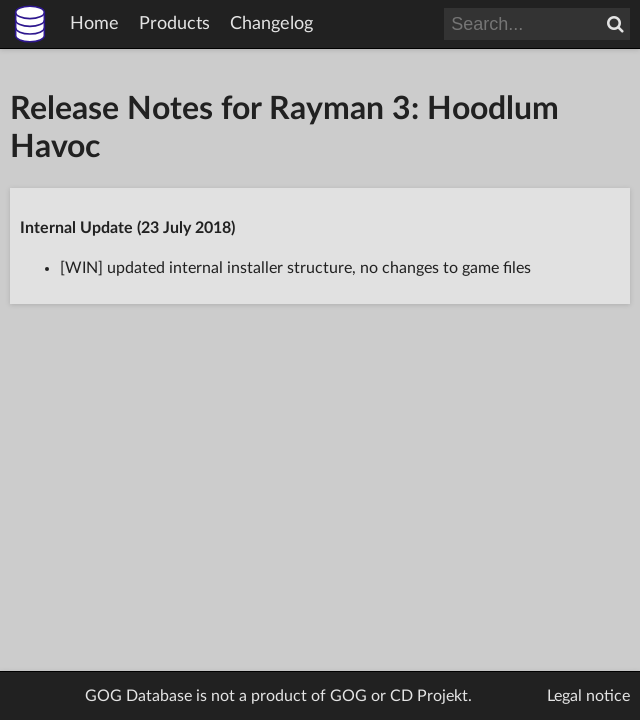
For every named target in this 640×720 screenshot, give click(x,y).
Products (174, 24)
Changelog (271, 24)
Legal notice (588, 696)
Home (94, 24)
